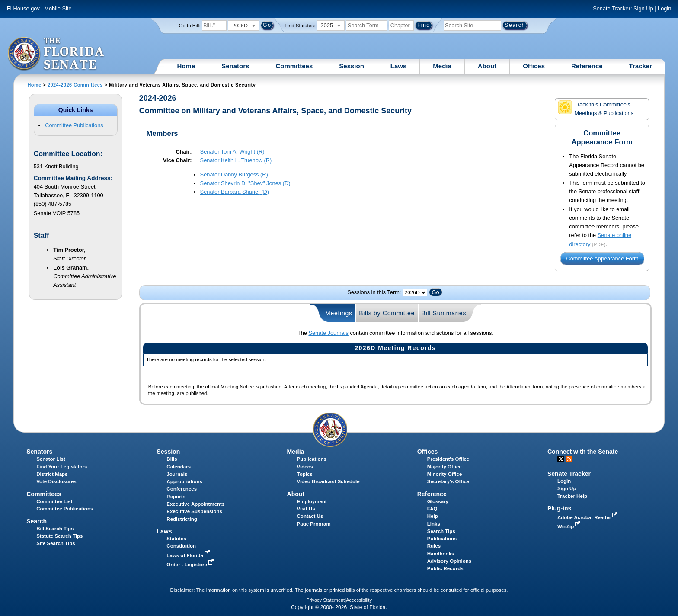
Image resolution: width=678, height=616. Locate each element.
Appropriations (184, 481)
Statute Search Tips (59, 536)
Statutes (176, 539)
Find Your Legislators (62, 467)
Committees (294, 66)
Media (442, 66)
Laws (399, 66)
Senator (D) (245, 183)
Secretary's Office (448, 481)
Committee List (54, 501)
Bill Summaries (444, 313)
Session (352, 66)
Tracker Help (572, 496)
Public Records (445, 568)
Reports (176, 497)
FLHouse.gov (23, 8)
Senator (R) (232, 152)
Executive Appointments (195, 504)
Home (186, 66)
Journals (177, 474)
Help (433, 516)
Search (37, 521)
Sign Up (643, 8)
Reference (587, 66)
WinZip (570, 526)
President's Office (448, 459)
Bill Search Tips (55, 529)
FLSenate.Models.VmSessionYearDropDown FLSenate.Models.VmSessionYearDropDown (415, 292)
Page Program (314, 524)
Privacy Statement (325, 600)
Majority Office (445, 467)
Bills (172, 459)
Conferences (182, 489)
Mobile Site (58, 8)
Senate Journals (328, 333)
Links (434, 524)
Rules (434, 546)
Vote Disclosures (56, 481)
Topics (305, 474)
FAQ (432, 509)
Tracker (641, 66)
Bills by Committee (387, 313)
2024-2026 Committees (75, 85)
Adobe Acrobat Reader (588, 517)
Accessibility (359, 600)
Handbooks (441, 554)
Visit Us (306, 509)
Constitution (181, 546)
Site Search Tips (56, 543)
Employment (312, 501)
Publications (312, 459)
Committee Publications (74, 125)
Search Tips (441, 531)
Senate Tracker (569, 474)
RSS (569, 459)
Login (664, 8)
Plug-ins (560, 508)
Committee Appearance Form (603, 259)
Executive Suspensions (194, 511)
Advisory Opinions (449, 561)
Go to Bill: (190, 26)
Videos (305, 467)
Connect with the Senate (583, 452)
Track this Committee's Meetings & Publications (596, 108)
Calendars (179, 467)
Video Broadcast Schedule (328, 481)
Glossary (438, 501)
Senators (235, 66)
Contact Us (310, 516)
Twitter (561, 459)
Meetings (339, 313)
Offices (534, 66)
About (487, 66)
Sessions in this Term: (374, 292)
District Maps (52, 474)
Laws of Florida (189, 555)
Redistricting (182, 519)
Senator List (51, 459)
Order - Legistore (191, 565)
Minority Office (445, 474)
